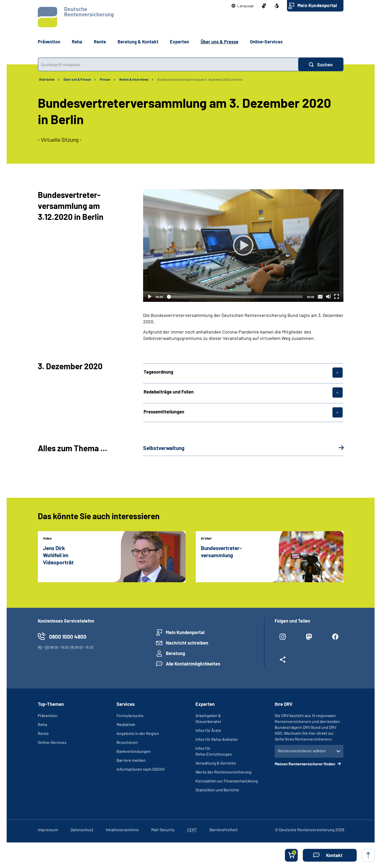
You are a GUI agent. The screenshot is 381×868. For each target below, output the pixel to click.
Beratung (175, 653)
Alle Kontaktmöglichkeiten (193, 664)
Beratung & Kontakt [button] (138, 42)
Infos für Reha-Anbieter (217, 739)
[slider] (235, 297)
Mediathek (126, 724)
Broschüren (127, 742)
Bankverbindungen (134, 751)
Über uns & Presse (77, 79)
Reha (42, 724)
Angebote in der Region (138, 733)
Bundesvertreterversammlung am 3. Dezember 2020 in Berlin (200, 79)
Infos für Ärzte (208, 730)
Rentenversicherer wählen (302, 751)
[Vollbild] (337, 296)
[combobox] (168, 64)
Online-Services (266, 42)
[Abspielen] (243, 245)
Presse (105, 79)
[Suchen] (321, 64)
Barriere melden (131, 760)
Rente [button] (100, 42)
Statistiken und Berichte (217, 790)
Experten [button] (180, 42)
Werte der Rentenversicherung (223, 772)
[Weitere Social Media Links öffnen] (283, 662)
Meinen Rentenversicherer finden (305, 764)
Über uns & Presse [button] (220, 42)
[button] (243, 6)
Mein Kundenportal (317, 5)
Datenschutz (82, 830)
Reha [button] (77, 42)
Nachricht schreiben (187, 643)
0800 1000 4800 (68, 637)
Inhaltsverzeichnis (122, 830)
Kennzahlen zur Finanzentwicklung (227, 781)
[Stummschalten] (328, 296)
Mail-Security (163, 830)
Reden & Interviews (134, 79)
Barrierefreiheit (224, 830)
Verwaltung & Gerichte (216, 763)
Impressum (48, 830)
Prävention (49, 42)
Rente (43, 733)
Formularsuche (130, 715)
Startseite (47, 79)
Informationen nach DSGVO (141, 769)
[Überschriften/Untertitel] (320, 296)
